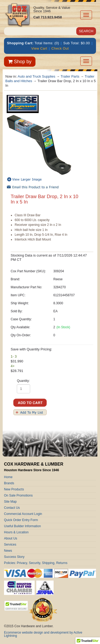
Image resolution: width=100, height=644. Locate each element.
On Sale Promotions (18, 495)
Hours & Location (16, 532)
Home (8, 477)
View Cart (39, 48)
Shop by (20, 62)
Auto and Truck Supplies (36, 76)
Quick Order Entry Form (21, 520)
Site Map (10, 502)
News (8, 551)
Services (10, 545)
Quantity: (23, 381)
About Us (11, 538)
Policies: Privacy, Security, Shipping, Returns (36, 563)
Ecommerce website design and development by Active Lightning (43, 634)
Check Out (60, 48)
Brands (9, 483)
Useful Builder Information (22, 526)
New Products (14, 489)
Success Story (14, 557)
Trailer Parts (70, 76)
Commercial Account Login (23, 514)
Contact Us (12, 508)
